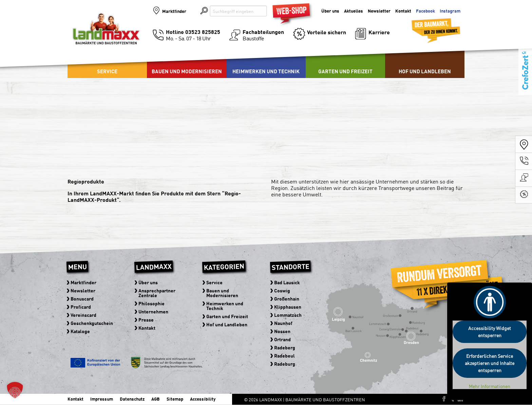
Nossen (282, 331)
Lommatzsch (288, 315)
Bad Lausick (287, 282)
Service (107, 71)
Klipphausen (288, 307)
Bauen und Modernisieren (187, 71)
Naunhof (283, 323)
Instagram (450, 11)
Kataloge (80, 331)
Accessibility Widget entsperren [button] (490, 332)
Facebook (425, 11)
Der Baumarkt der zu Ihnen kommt (427, 27)
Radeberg (285, 347)
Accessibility (203, 399)
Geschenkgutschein (92, 323)
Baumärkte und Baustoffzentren (106, 35)
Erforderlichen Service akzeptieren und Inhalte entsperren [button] (490, 363)
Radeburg (285, 364)
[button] (15, 390)
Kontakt (403, 11)
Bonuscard (82, 298)
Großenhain (287, 298)
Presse (146, 320)
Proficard (81, 307)
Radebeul (284, 355)
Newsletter (379, 11)
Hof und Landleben (425, 71)
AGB (156, 399)
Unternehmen (153, 311)
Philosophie (151, 303)
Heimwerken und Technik (266, 71)
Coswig (282, 290)
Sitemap (175, 399)
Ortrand (282, 339)
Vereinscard (83, 315)
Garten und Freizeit (345, 71)
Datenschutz (132, 399)
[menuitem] (187, 61)
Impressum (102, 399)
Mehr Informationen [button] (490, 386)
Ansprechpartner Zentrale (157, 293)
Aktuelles (354, 11)
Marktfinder (175, 11)
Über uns (330, 11)
